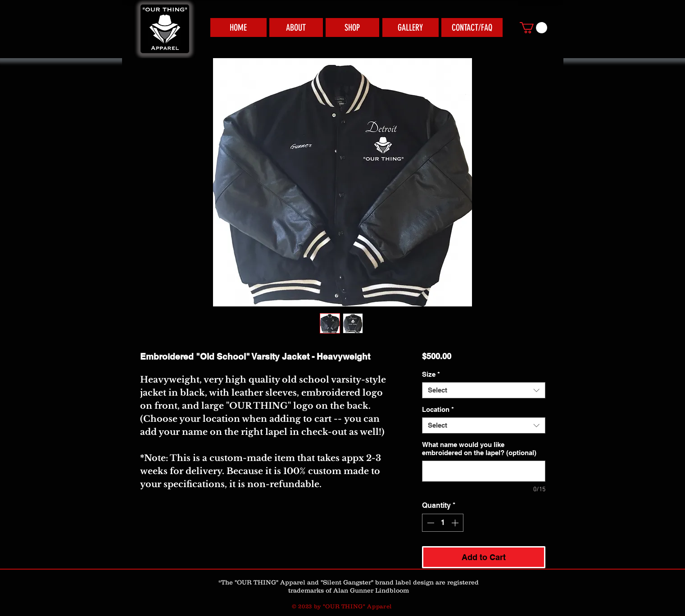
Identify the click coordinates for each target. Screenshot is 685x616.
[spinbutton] (443, 523)
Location (438, 409)
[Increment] (456, 523)
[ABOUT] (296, 27)
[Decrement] (430, 523)
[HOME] (238, 27)
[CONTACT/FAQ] (472, 27)
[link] (533, 28)
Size (431, 374)
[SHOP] (352, 27)
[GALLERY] (411, 27)
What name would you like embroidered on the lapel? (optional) (479, 449)
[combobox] (483, 390)
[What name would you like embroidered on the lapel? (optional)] (483, 471)
